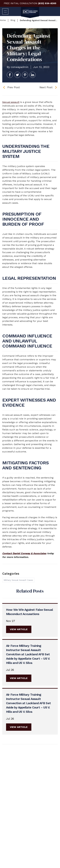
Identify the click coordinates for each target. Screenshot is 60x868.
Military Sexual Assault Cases (18, 580)
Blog (13, 20)
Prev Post (14, 87)
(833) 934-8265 (47, 3)
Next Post (46, 87)
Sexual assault (11, 102)
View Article (19, 629)
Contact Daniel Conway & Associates (24, 553)
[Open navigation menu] (5, 11)
